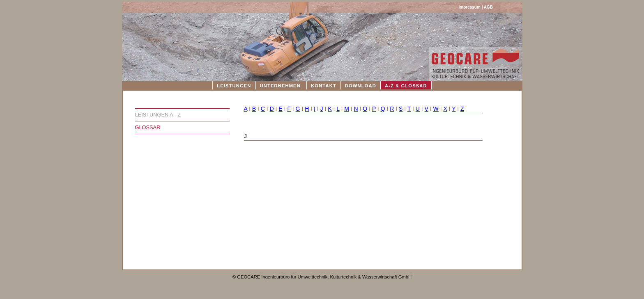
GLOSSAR (148, 127)
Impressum (470, 7)
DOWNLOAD (361, 86)
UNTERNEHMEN (280, 86)
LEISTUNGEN (234, 86)
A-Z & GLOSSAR (406, 86)
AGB (488, 7)
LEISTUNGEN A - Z (158, 115)
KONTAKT (324, 86)
